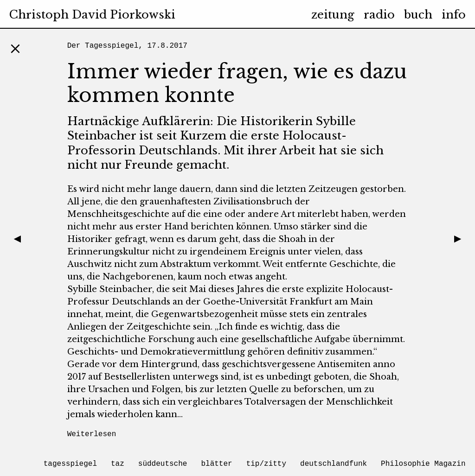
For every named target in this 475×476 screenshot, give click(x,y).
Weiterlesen (92, 434)
